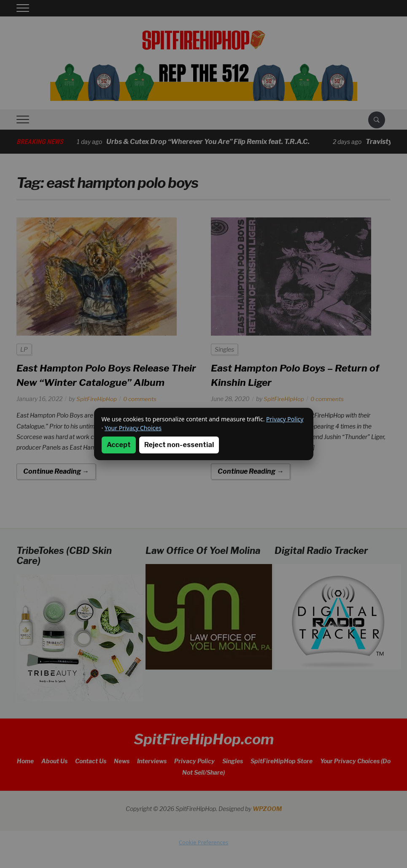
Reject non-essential (179, 445)
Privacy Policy (285, 419)
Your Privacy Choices (133, 428)
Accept (119, 445)
